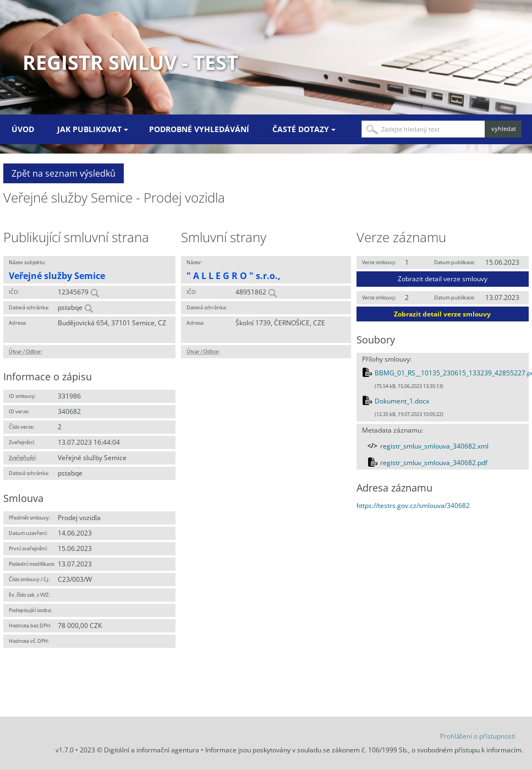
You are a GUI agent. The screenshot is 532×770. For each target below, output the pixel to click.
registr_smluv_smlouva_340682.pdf (434, 463)
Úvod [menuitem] (23, 129)
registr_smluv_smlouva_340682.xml (434, 446)
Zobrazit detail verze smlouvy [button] (443, 279)
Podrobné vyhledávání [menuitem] (199, 129)
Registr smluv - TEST (130, 62)
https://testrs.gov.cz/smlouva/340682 (413, 506)
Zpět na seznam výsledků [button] (64, 173)
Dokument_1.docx (402, 401)
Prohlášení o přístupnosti (478, 736)
